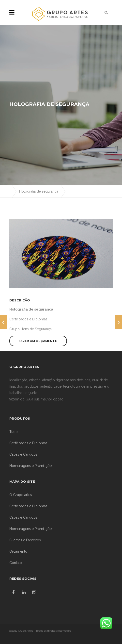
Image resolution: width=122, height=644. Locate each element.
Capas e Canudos (23, 454)
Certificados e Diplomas (28, 319)
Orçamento (18, 551)
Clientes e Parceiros (25, 540)
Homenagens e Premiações (31, 466)
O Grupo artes (21, 495)
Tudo (14, 432)
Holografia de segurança (39, 191)
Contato (16, 563)
